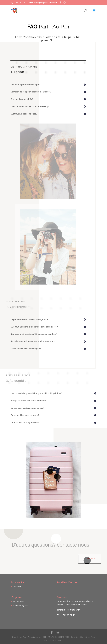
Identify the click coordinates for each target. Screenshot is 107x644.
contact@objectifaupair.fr (68, 610)
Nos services (18, 601)
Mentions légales (20, 606)
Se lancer (17, 587)
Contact (93, 558)
